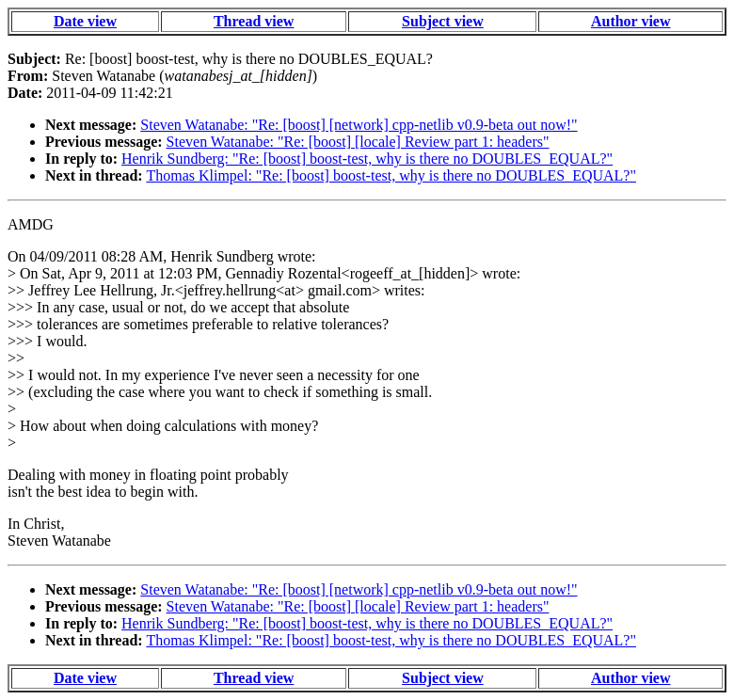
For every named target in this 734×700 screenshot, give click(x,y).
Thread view (254, 21)
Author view (631, 21)
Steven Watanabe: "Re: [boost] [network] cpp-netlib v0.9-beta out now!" (359, 125)
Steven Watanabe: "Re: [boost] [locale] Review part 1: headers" (358, 142)
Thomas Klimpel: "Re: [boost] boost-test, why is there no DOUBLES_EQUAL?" (391, 175)
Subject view (443, 21)
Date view (85, 21)
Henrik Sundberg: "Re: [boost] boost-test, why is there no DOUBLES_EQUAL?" (367, 159)
